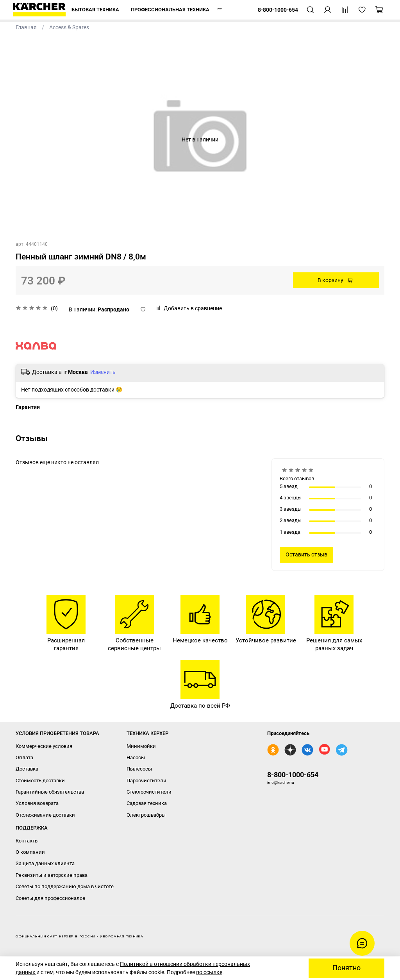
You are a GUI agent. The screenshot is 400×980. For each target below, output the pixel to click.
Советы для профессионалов (50, 898)
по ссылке (209, 972)
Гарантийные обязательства (50, 792)
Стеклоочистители (149, 792)
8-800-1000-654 (293, 775)
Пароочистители (146, 781)
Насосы (136, 757)
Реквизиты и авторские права (52, 875)
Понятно (346, 968)
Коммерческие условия (44, 746)
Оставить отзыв (306, 554)
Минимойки (141, 746)
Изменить (103, 372)
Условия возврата (37, 803)
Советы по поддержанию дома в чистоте (65, 886)
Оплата (24, 757)
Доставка (27, 769)
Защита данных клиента (45, 863)
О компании (30, 852)
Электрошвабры (146, 815)
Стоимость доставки (40, 781)
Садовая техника (147, 803)
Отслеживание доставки (45, 815)
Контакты (27, 841)
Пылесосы (139, 769)
